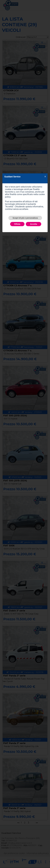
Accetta (34, 224)
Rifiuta (17, 224)
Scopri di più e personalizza (25, 218)
